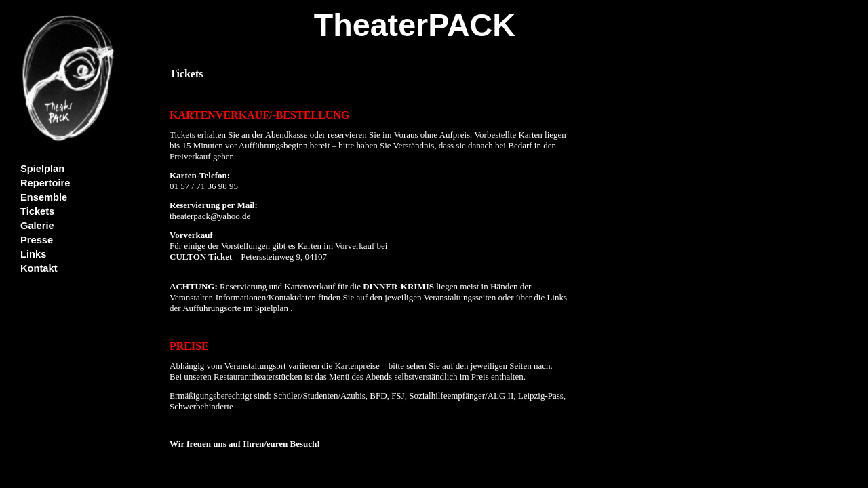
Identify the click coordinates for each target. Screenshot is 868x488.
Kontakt (39, 268)
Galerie (37, 226)
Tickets (37, 211)
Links (33, 254)
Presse (37, 240)
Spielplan (42, 169)
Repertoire (45, 183)
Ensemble (44, 197)
